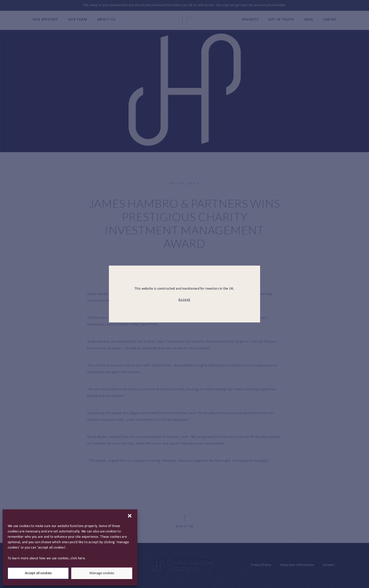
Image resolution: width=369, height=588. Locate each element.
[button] (130, 516)
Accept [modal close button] (184, 300)
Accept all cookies (38, 573)
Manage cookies (102, 573)
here (81, 558)
